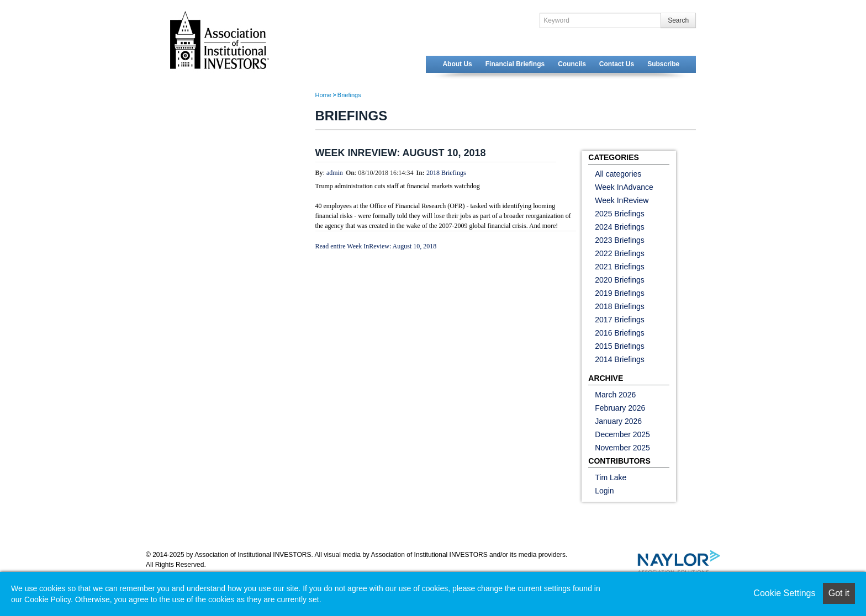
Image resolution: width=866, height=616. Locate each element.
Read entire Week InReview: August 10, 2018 (376, 246)
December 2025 (622, 434)
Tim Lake (611, 477)
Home (323, 95)
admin (335, 173)
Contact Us (617, 64)
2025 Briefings (620, 214)
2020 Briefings (620, 280)
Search (678, 20)
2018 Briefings (446, 173)
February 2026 (620, 408)
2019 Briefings (620, 293)
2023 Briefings (620, 240)
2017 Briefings (620, 320)
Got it (839, 593)
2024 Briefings (620, 227)
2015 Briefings (620, 346)
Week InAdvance (624, 187)
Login (604, 491)
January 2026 (618, 421)
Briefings (349, 95)
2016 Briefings (620, 333)
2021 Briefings (620, 267)
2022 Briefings (620, 253)
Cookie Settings (784, 593)
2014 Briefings (620, 359)
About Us (457, 64)
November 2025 (622, 448)
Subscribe (663, 64)
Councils (572, 64)
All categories (618, 174)
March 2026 (615, 395)
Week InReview (622, 200)
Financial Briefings (515, 64)
